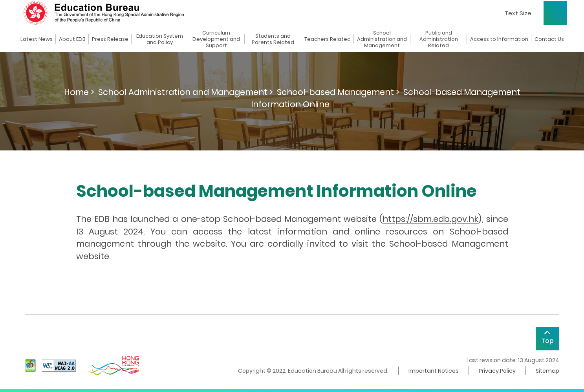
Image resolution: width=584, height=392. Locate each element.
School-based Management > (338, 92)
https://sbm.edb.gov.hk (430, 219)
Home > (79, 92)
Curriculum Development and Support (216, 39)
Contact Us (549, 39)
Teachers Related (328, 39)
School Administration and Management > (186, 92)
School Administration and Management (382, 39)
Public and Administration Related (439, 39)
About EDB (72, 39)
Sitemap (547, 371)
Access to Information (499, 39)
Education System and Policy (160, 39)
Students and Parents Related (273, 39)
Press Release (110, 39)
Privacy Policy (497, 371)
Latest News (37, 39)
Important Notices (434, 371)
